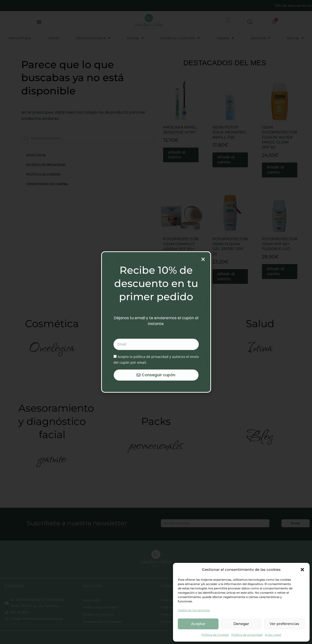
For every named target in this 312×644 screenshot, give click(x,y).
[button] (302, 570)
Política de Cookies (215, 635)
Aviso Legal (273, 635)
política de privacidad (151, 389)
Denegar (241, 624)
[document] (156, 322)
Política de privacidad (247, 635)
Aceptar (198, 624)
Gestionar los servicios (194, 610)
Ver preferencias (284, 624)
